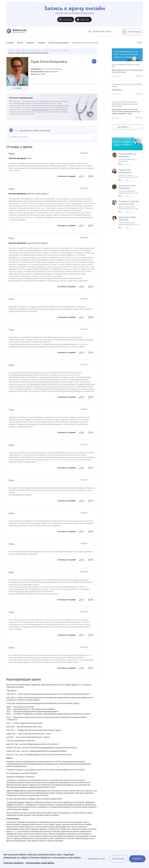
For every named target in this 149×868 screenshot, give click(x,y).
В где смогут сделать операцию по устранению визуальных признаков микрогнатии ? (125, 104)
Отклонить (119, 859)
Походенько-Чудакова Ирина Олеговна (129, 203)
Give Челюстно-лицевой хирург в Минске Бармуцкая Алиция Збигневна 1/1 (120, 228)
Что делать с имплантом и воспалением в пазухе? (127, 85)
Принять (137, 859)
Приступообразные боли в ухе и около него (126, 66)
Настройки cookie (96, 859)
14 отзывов (17, 88)
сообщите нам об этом (40, 110)
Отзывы (41, 43)
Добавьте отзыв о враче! (99, 31)
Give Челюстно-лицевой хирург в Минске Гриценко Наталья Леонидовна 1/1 (120, 196)
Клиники (30, 43)
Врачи (20, 43)
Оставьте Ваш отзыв (52, 137)
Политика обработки (13, 863)
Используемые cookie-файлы (40, 863)
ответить (117, 76)
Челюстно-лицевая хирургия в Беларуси (126, 56)
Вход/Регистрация (132, 32)
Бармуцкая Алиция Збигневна (127, 218)
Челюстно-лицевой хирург (53, 69)
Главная (10, 43)
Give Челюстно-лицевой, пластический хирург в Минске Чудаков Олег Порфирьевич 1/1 (120, 180)
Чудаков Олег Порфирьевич (125, 171)
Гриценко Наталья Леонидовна (127, 187)
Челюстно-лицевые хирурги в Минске (127, 143)
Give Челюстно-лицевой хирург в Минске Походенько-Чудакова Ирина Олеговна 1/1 (120, 212)
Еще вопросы (124, 127)
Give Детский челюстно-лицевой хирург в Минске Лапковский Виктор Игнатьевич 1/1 (120, 164)
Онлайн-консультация (58, 43)
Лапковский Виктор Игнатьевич (128, 155)
